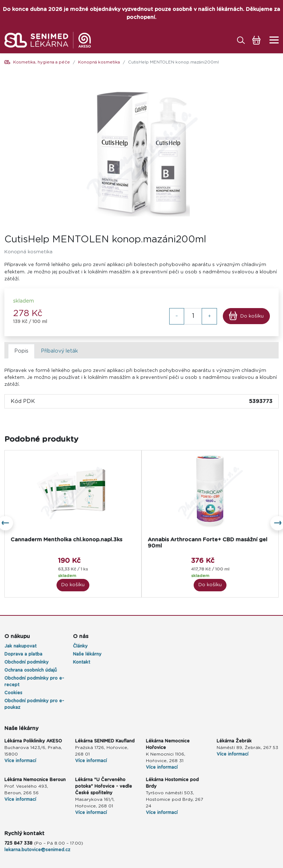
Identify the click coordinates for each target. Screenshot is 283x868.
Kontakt (82, 662)
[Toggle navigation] (272, 40)
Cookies (13, 693)
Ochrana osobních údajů (31, 670)
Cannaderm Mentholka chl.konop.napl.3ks (66, 540)
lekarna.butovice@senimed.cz (37, 850)
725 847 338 (18, 843)
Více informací (20, 761)
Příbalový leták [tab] (59, 351)
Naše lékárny (87, 654)
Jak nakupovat (20, 646)
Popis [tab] (21, 351)
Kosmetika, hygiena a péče (42, 62)
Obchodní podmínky (26, 662)
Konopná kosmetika (99, 62)
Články (80, 646)
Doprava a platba (23, 654)
